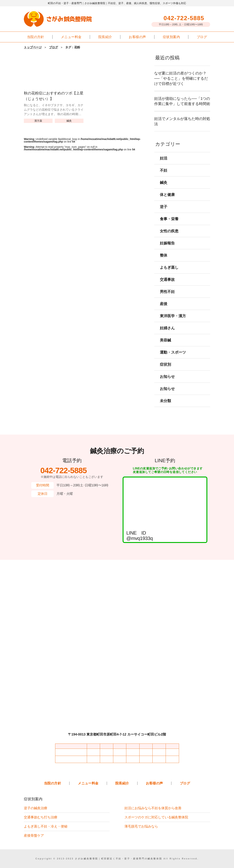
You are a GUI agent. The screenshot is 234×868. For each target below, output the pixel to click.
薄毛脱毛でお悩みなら (141, 826)
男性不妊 (167, 297)
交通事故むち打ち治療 (41, 817)
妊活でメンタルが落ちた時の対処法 (182, 127)
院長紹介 (105, 37)
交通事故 (167, 285)
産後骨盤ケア (34, 835)
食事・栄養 (169, 224)
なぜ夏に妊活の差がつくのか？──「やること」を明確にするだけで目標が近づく (182, 78)
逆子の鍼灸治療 (36, 808)
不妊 (164, 176)
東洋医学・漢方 (173, 321)
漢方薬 (38, 121)
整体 (164, 260)
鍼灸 (69, 121)
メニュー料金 (71, 37)
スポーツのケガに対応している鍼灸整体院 (156, 817)
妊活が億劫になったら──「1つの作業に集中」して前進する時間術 (182, 104)
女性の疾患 (169, 236)
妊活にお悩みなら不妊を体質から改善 (153, 808)
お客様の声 (137, 37)
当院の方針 (36, 37)
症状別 (165, 370)
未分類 (165, 406)
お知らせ (167, 382)
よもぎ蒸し (169, 273)
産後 (164, 309)
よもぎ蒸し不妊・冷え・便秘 (46, 826)
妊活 (164, 163)
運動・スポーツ (173, 357)
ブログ (202, 37)
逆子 (164, 212)
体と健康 (167, 200)
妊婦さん (167, 333)
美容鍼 (165, 345)
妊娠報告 (167, 248)
